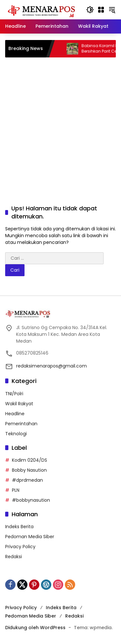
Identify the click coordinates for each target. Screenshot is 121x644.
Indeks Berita (19, 527)
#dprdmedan (27, 480)
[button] (90, 10)
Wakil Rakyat (19, 404)
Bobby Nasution (29, 470)
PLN (16, 490)
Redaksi (14, 557)
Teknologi (16, 434)
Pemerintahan (21, 424)
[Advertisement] (60, 124)
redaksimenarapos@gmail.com (51, 366)
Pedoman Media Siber (30, 537)
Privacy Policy (20, 547)
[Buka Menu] (101, 10)
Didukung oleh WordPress (35, 628)
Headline (15, 414)
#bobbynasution (31, 500)
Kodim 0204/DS (30, 460)
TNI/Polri (14, 394)
